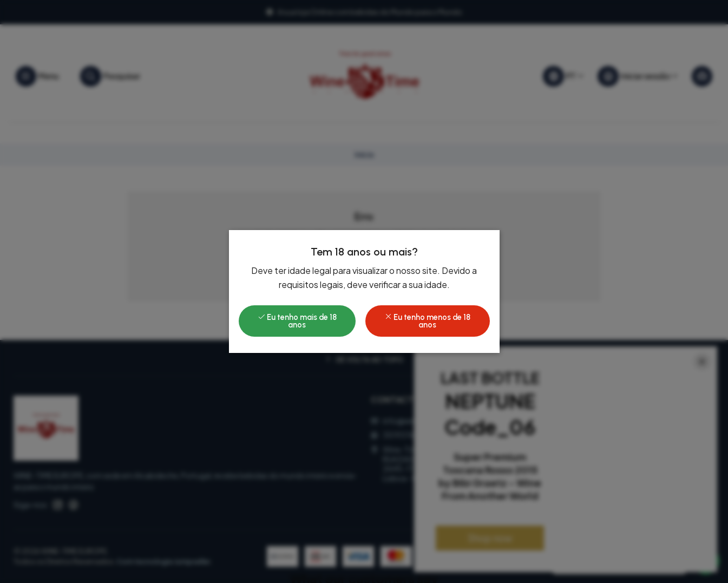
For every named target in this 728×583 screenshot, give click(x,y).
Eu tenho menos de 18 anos (427, 321)
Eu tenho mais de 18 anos (297, 321)
